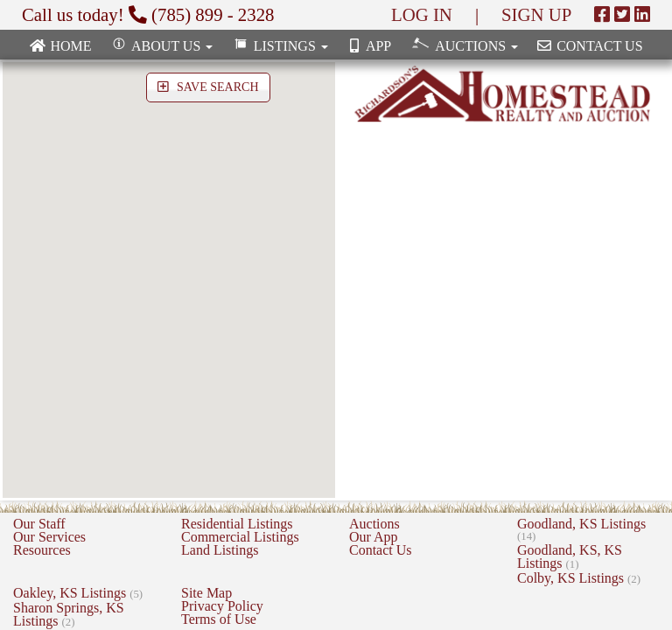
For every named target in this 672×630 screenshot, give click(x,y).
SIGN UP (536, 14)
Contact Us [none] (589, 46)
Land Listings (220, 550)
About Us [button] (161, 46)
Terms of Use (219, 619)
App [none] (368, 46)
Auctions (374, 524)
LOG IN (422, 14)
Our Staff (39, 524)
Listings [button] (279, 46)
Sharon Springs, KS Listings (69, 614)
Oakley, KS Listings (78, 593)
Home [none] (60, 46)
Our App (374, 537)
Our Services (49, 537)
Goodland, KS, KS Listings (570, 556)
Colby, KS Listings (579, 578)
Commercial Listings (240, 537)
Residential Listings (237, 524)
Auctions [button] (463, 45)
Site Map (206, 593)
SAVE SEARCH (208, 87)
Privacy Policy (222, 606)
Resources (42, 550)
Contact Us (381, 550)
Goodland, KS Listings (581, 529)
